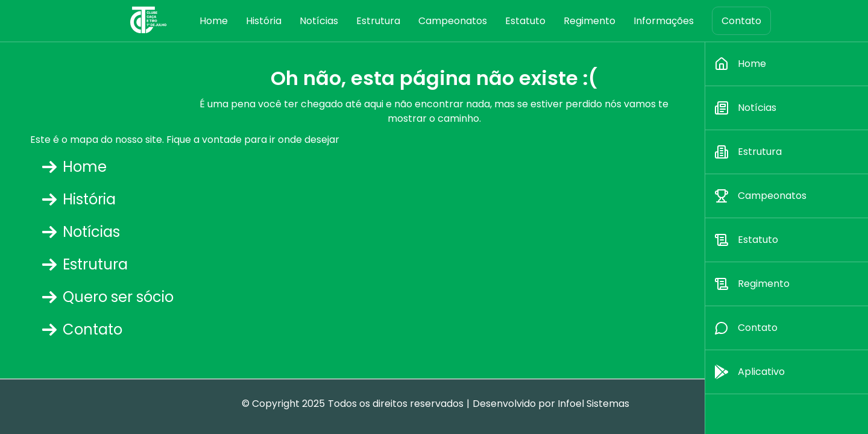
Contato (741, 21)
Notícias (319, 21)
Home (214, 21)
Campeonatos (453, 21)
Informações (664, 21)
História (264, 21)
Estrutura (378, 21)
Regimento (590, 21)
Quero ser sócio (108, 297)
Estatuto (525, 21)
